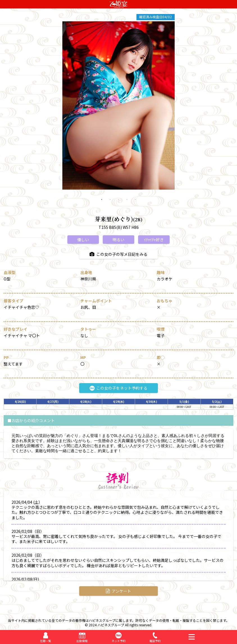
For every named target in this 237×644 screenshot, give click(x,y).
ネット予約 (118, 641)
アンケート (118, 591)
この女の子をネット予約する (118, 388)
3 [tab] (118, 204)
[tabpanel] (118, 105)
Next (179, 105)
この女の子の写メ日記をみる (118, 254)
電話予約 (155, 641)
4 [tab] (127, 204)
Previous (58, 105)
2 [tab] (110, 204)
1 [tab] (102, 204)
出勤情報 (82, 641)
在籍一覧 (45, 641)
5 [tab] (135, 204)
